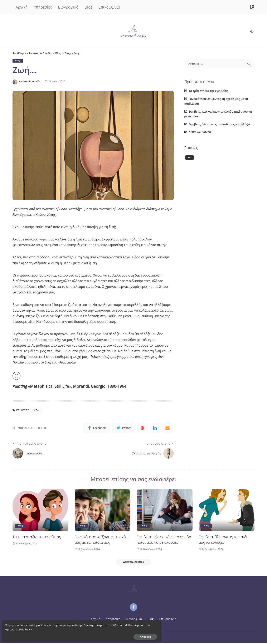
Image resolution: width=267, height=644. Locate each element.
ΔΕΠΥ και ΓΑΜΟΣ (200, 132)
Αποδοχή (50, 635)
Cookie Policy (42, 628)
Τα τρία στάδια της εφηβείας (208, 91)
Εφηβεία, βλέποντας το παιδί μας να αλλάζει (219, 124)
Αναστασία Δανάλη (30, 81)
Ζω (37, 410)
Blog (18, 61)
